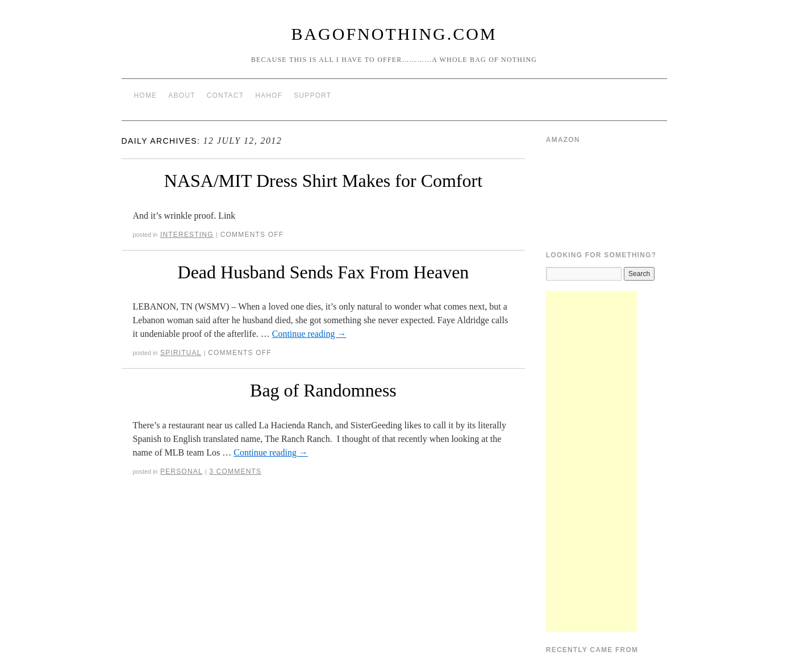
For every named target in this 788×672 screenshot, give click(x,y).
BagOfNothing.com (394, 34)
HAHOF (269, 95)
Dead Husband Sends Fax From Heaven (324, 272)
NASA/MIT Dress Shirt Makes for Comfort (323, 181)
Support (312, 95)
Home (146, 95)
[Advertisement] (591, 461)
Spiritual (181, 353)
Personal (182, 471)
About (182, 95)
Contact (226, 95)
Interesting (187, 235)
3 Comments (235, 471)
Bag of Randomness (323, 390)
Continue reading (309, 334)
